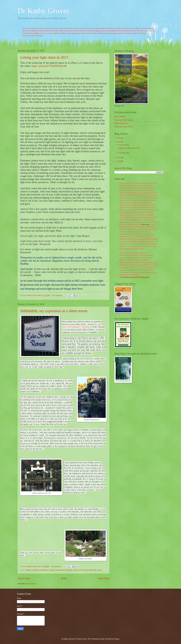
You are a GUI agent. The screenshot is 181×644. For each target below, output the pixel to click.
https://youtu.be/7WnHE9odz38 (49, 66)
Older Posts (104, 578)
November (123, 153)
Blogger (117, 639)
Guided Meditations (121, 123)
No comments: (57, 295)
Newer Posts (24, 578)
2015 (119, 158)
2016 (119, 142)
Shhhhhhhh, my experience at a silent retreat (54, 311)
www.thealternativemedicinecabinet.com (134, 277)
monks (52, 570)
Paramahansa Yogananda (64, 570)
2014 (119, 161)
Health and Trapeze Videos (124, 127)
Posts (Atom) (32, 584)
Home (64, 578)
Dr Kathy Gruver (43, 11)
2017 (119, 138)
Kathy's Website (120, 117)
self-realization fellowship (88, 570)
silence (100, 570)
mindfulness (45, 570)
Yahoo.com (145, 225)
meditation (36, 570)
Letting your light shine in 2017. (45, 57)
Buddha (28, 570)
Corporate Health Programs (124, 120)
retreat (75, 570)
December (123, 145)
